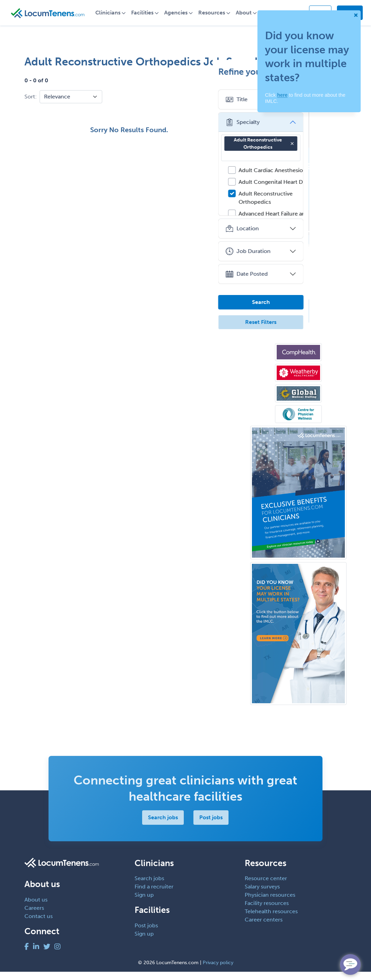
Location (280, 237)
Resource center (266, 887)
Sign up (144, 903)
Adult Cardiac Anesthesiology (314, 178)
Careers (34, 916)
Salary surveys (262, 895)
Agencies (182, 17)
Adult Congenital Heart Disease (316, 190)
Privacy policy (218, 971)
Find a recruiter (154, 895)
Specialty (280, 130)
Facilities (148, 17)
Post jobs (211, 826)
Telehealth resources (271, 920)
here (282, 95)
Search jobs (163, 826)
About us (36, 908)
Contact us (39, 924)
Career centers (264, 928)
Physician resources (270, 903)
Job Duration (285, 260)
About (250, 17)
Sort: (31, 105)
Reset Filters (299, 330)
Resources (218, 17)
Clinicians (114, 17)
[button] (330, 152)
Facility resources (267, 911)
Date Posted (284, 282)
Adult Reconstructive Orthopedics (302, 152)
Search (298, 310)
